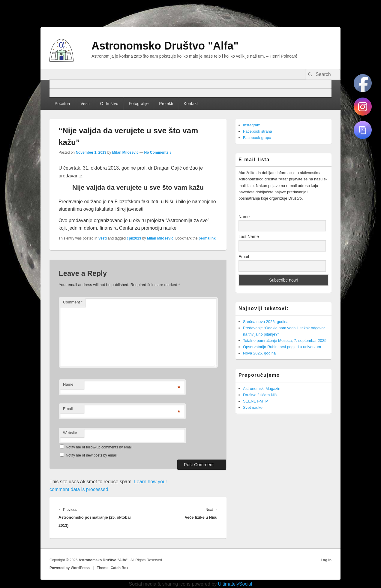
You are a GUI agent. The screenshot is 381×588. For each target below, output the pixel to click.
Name (68, 384)
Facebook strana (258, 131)
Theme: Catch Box (113, 568)
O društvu (109, 104)
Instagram (252, 125)
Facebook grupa (257, 138)
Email (68, 409)
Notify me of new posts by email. (92, 455)
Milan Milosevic (125, 152)
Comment (73, 302)
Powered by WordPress (70, 568)
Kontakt (191, 104)
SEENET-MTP (255, 401)
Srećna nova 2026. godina (266, 322)
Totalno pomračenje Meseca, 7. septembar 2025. (285, 341)
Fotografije (139, 104)
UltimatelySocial (235, 584)
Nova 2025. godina (259, 353)
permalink (207, 238)
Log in (326, 560)
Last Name (249, 237)
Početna (62, 104)
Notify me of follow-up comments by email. (99, 447)
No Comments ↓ (158, 152)
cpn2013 (134, 238)
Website (70, 433)
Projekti (166, 104)
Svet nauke (253, 407)
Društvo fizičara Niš (260, 395)
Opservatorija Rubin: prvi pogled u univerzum (282, 347)
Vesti (85, 104)
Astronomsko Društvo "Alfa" (165, 46)
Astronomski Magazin (262, 389)
